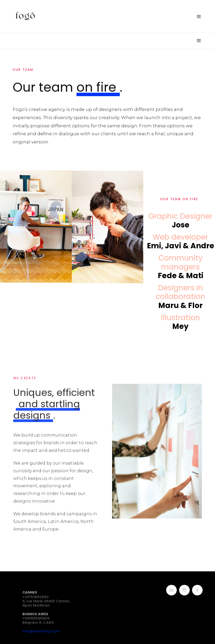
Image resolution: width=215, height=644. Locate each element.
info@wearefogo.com (41, 631)
